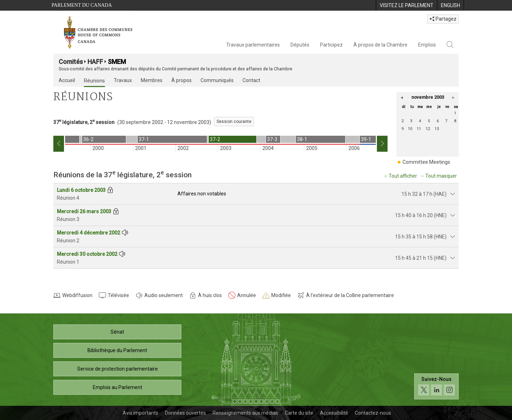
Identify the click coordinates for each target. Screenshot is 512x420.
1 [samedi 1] (455, 113)
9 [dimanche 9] (402, 129)
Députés (300, 45)
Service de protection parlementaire (118, 369)
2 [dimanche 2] (402, 121)
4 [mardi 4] (420, 121)
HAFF (95, 62)
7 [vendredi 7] (446, 121)
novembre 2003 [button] (428, 97)
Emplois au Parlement (118, 387)
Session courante (234, 122)
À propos (182, 80)
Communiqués (217, 80)
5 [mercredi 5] (429, 121)
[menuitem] (406, 5)
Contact (251, 80)
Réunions (94, 81)
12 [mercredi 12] (428, 129)
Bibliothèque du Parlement (117, 350)
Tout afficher (403, 176)
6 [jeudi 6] (438, 121)
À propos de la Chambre (380, 45)
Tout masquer (441, 176)
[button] (402, 97)
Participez (331, 45)
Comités (71, 62)
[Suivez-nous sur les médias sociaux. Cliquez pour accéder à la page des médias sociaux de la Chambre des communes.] (436, 386)
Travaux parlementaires (253, 45)
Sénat (117, 332)
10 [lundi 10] (410, 129)
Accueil (67, 80)
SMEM (117, 62)
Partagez (443, 19)
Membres (152, 80)
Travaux (123, 80)
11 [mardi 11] (419, 129)
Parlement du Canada (82, 5)
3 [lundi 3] (411, 121)
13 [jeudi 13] (437, 129)
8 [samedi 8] (455, 121)
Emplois (427, 45)
